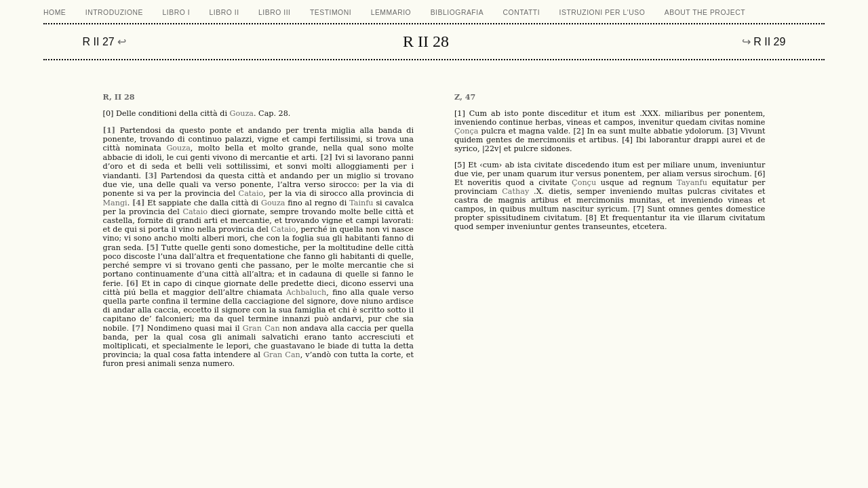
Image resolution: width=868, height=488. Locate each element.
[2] (326, 157)
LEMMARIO (391, 13)
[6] (132, 283)
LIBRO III (274, 13)
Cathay (515, 191)
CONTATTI (522, 13)
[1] (109, 130)
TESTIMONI (331, 13)
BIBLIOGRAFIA (457, 13)
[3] (151, 176)
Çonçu (584, 183)
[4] (138, 203)
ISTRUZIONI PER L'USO (603, 13)
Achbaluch (307, 292)
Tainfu (361, 203)
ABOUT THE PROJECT (705, 13)
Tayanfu (692, 183)
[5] (153, 247)
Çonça (466, 131)
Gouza (242, 114)
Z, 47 (465, 97)
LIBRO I (177, 13)
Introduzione (114, 13)
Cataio (251, 194)
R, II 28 (119, 97)
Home (55, 13)
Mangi (115, 203)
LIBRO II (224, 13)
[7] (138, 328)
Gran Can (261, 328)
